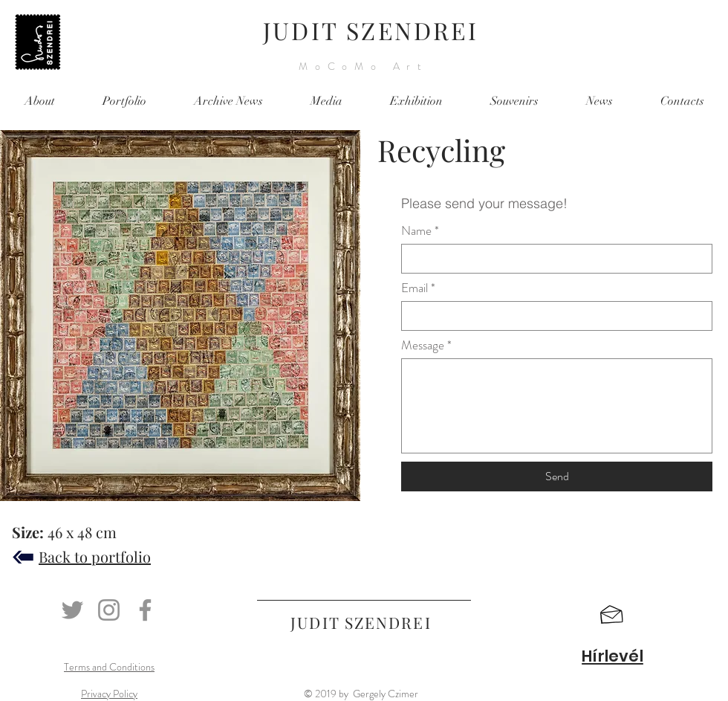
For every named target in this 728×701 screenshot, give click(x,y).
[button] (612, 615)
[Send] (557, 477)
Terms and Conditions (109, 667)
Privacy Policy (109, 694)
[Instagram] (109, 610)
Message (423, 345)
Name (416, 231)
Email (415, 288)
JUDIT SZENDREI (371, 30)
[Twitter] (72, 610)
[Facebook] (145, 610)
